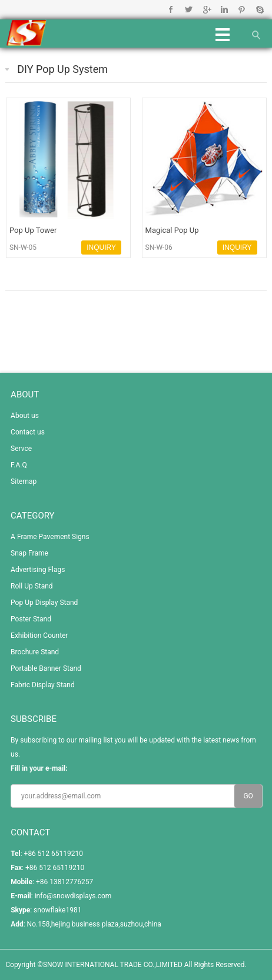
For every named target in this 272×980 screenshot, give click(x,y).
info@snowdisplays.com (73, 896)
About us (25, 416)
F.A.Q (19, 465)
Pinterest (242, 9)
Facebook (171, 9)
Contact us (28, 432)
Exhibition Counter (39, 636)
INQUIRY (101, 247)
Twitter (189, 9)
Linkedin (224, 9)
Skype (259, 9)
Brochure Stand (35, 652)
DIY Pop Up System (62, 69)
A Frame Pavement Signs (50, 537)
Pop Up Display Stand (44, 603)
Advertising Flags (38, 570)
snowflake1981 (57, 910)
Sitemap (24, 481)
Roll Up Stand (32, 586)
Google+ (206, 9)
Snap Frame (29, 553)
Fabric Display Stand (43, 685)
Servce (21, 449)
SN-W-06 (159, 247)
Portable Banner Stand (46, 668)
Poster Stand (31, 619)
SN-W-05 (23, 247)
